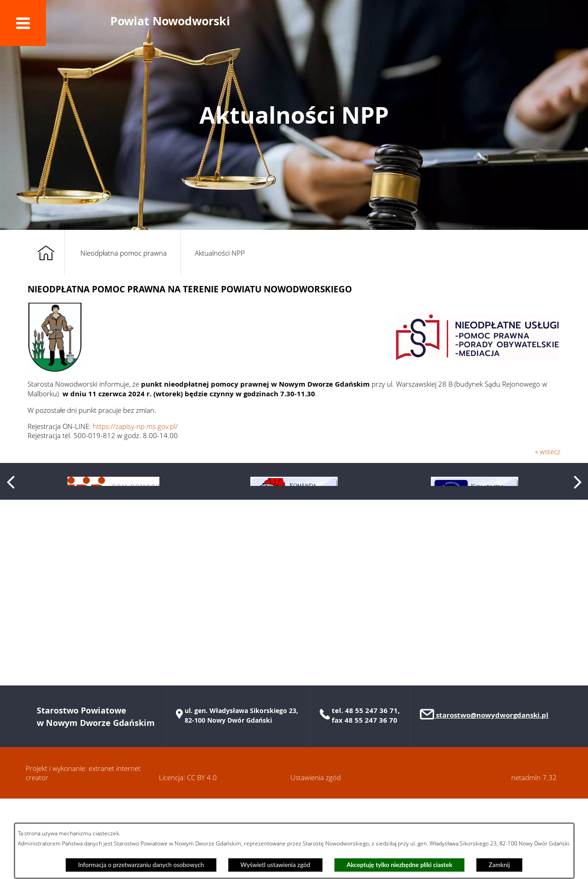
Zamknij (499, 865)
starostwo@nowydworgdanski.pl (491, 796)
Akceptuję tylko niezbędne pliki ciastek (400, 865)
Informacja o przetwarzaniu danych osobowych (141, 865)
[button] (23, 23)
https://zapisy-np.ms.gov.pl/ (135, 426)
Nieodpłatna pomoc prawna (124, 253)
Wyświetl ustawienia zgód (275, 865)
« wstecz (548, 451)
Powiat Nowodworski (170, 21)
